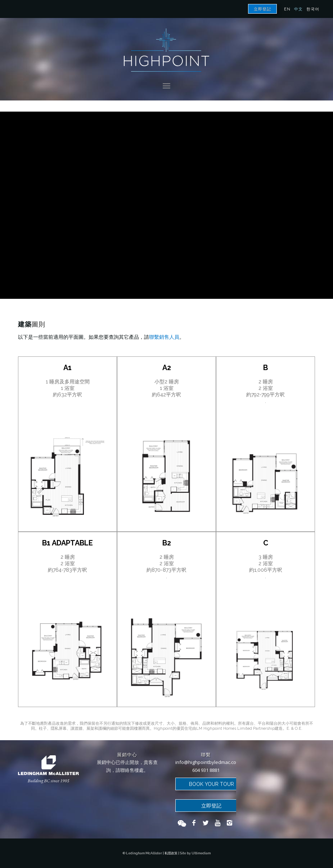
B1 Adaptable (67, 543)
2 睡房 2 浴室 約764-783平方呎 (67, 563)
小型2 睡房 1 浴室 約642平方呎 (166, 388)
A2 (167, 368)
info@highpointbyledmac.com (208, 762)
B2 (167, 543)
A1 (67, 368)
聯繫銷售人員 (164, 337)
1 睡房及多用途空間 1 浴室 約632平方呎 (68, 388)
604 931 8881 (206, 770)
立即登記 (262, 9)
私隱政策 (171, 853)
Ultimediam (201, 853)
